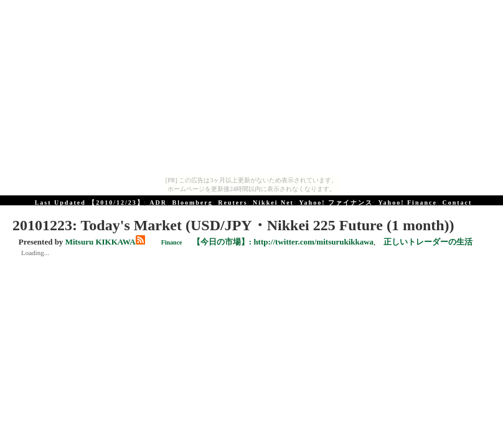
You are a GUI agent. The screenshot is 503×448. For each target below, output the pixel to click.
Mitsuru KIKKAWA (101, 242)
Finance (172, 242)
